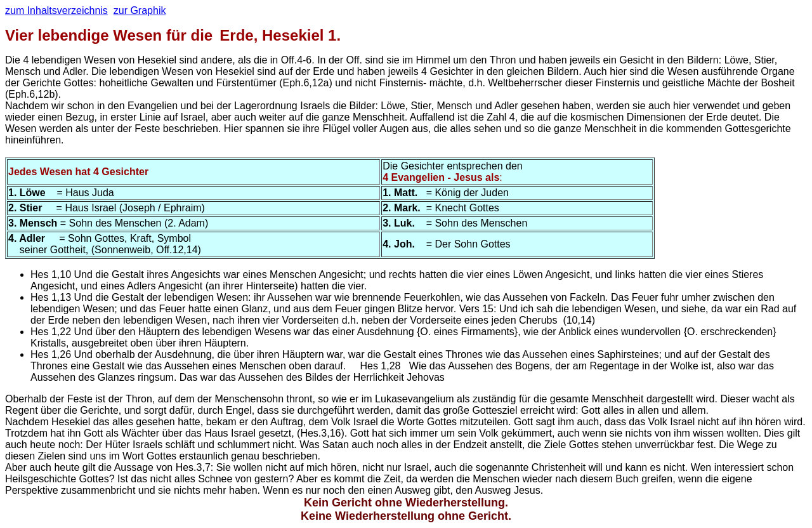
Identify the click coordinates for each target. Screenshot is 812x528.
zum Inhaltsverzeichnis (56, 10)
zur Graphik (140, 10)
